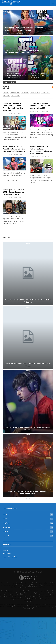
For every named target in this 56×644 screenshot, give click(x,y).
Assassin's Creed (35, 92)
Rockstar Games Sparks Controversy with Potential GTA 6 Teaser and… (15, 76)
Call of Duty (6, 523)
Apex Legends (25, 92)
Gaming (5, 11)
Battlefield (6, 95)
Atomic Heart (45, 92)
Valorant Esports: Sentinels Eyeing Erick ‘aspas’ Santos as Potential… (28, 429)
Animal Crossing (15, 92)
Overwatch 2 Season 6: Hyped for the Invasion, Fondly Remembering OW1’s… (28, 492)
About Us (6, 550)
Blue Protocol (16, 95)
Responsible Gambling (10, 557)
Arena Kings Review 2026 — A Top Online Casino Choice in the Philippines (28, 301)
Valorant (5, 532)
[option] (28, 370)
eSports (5, 514)
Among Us (6, 92)
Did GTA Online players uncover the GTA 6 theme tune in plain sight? (40, 106)
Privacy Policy (7, 554)
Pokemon (6, 519)
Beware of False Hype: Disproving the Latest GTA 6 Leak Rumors (40, 76)
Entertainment (7, 527)
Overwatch (6, 536)
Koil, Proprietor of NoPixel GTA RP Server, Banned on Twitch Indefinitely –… (13, 192)
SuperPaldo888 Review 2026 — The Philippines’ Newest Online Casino (28, 365)
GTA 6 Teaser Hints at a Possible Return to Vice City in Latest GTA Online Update (14, 149)
